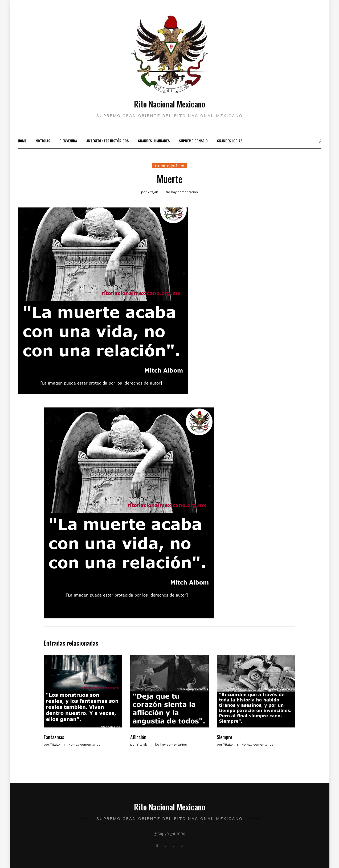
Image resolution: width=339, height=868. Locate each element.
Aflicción (138, 737)
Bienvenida (68, 141)
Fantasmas (54, 737)
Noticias (43, 141)
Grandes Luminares (154, 141)
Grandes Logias (230, 141)
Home (22, 141)
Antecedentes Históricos (107, 141)
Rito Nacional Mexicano (169, 104)
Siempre (224, 737)
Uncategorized (170, 166)
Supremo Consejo (193, 141)
